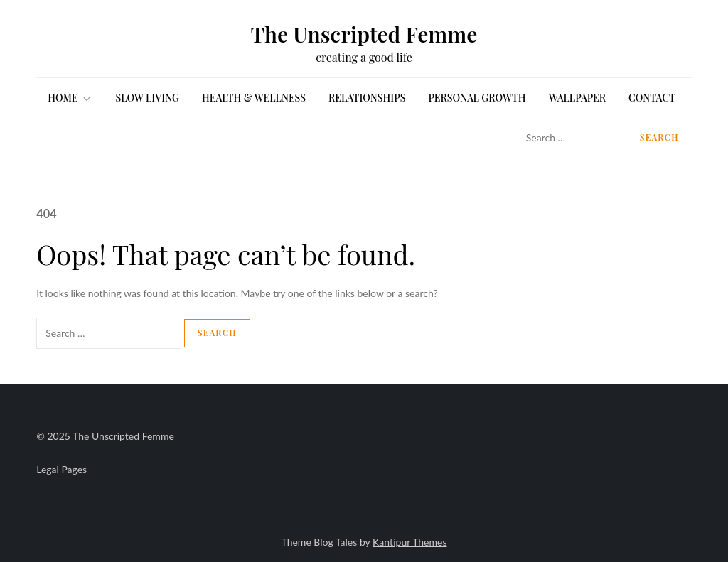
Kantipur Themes (409, 542)
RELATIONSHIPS (367, 98)
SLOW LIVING (147, 98)
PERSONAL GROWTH (477, 98)
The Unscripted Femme (364, 34)
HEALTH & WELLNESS (254, 98)
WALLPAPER (577, 98)
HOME (70, 98)
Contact (652, 98)
